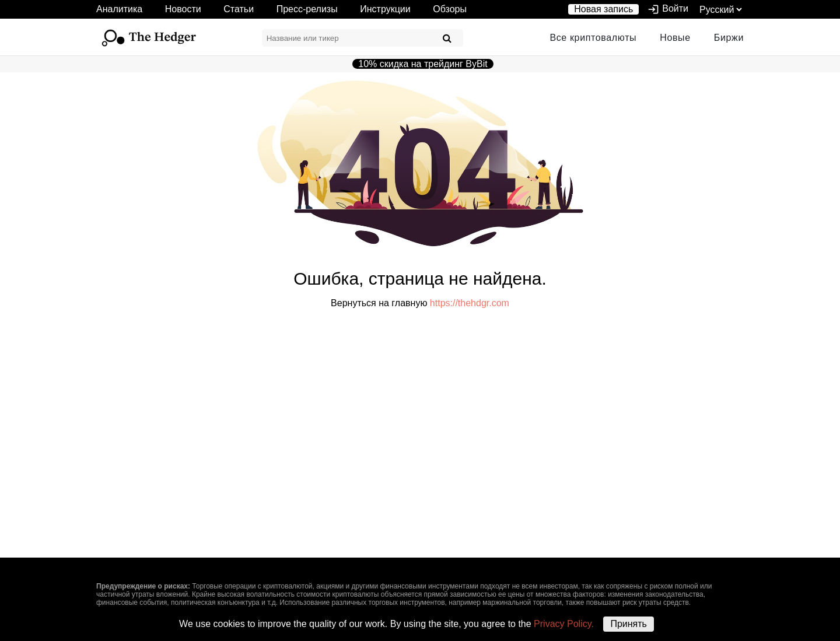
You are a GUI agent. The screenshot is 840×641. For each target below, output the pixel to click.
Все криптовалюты (593, 38)
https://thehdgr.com (470, 303)
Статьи (239, 9)
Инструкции (385, 9)
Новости (183, 9)
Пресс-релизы (307, 9)
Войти (668, 9)
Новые (675, 38)
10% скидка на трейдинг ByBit (423, 64)
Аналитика (119, 9)
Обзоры (450, 9)
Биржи (729, 38)
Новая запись (603, 9)
